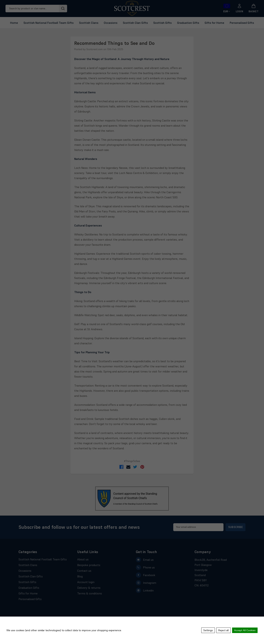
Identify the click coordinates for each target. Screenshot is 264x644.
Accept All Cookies (245, 630)
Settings (208, 630)
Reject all (223, 630)
